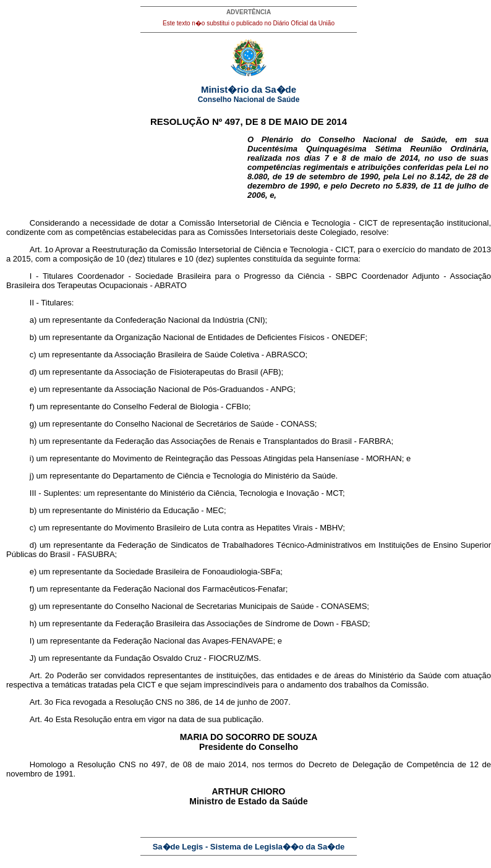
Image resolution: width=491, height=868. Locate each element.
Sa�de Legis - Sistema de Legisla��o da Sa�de (249, 847)
